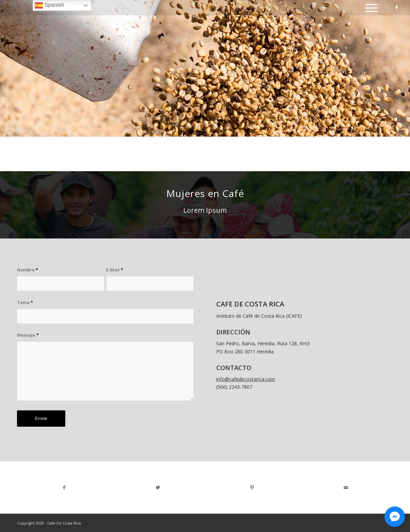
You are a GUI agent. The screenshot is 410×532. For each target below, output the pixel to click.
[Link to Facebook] (397, 7)
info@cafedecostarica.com (246, 388)
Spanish (49, 5)
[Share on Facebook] (64, 487)
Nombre (28, 270)
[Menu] (369, 8)
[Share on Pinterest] (252, 487)
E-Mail (115, 270)
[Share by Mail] (346, 487)
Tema (25, 302)
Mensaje (28, 335)
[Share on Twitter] (158, 487)
